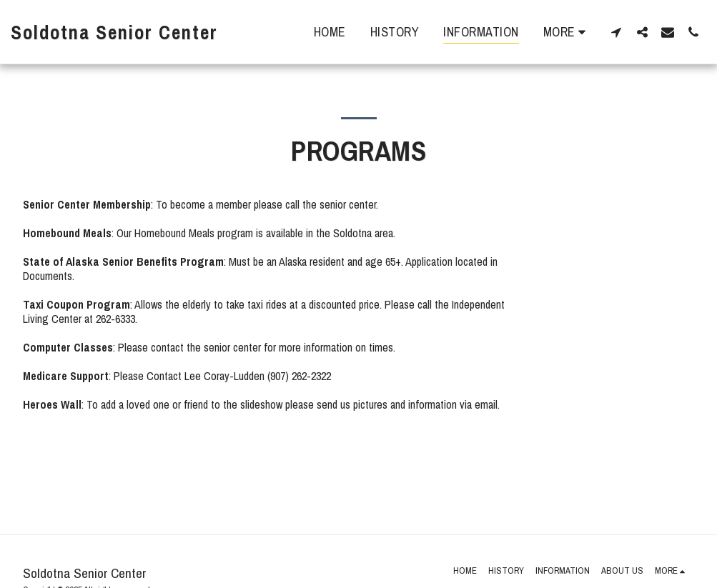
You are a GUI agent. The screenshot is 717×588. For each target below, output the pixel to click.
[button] (616, 32)
